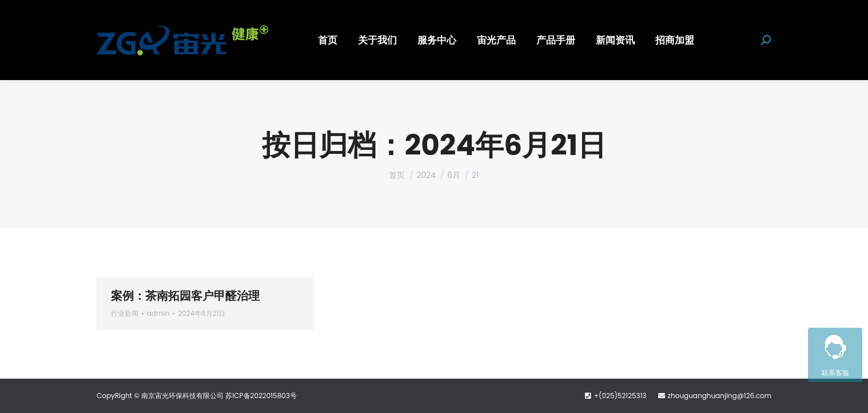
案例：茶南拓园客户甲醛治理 (185, 296)
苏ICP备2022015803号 (261, 396)
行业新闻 (125, 313)
